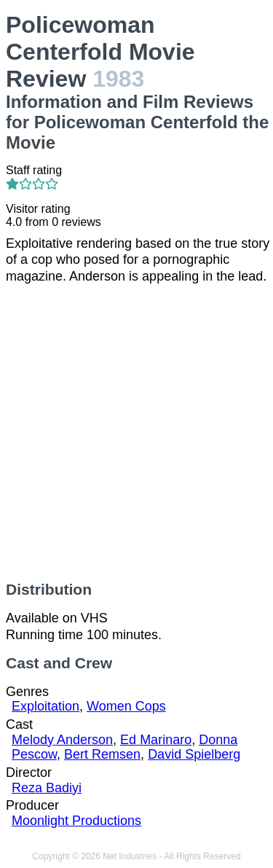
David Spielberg (194, 754)
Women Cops (126, 706)
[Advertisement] (136, 433)
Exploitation (45, 706)
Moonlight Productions (76, 821)
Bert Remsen (102, 754)
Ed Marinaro (156, 740)
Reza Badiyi (47, 788)
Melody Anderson (62, 740)
